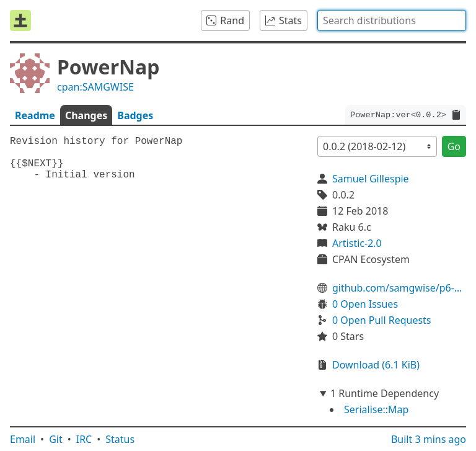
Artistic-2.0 (357, 243)
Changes (86, 115)
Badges (135, 115)
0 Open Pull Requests (382, 320)
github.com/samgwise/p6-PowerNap (399, 288)
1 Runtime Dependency (385, 393)
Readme (35, 115)
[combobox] (392, 20)
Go (454, 146)
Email (23, 439)
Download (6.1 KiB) (376, 365)
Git (56, 439)
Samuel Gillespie (371, 179)
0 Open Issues (365, 304)
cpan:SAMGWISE (95, 87)
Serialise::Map (376, 409)
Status (120, 439)
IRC (84, 439)
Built (429, 439)
